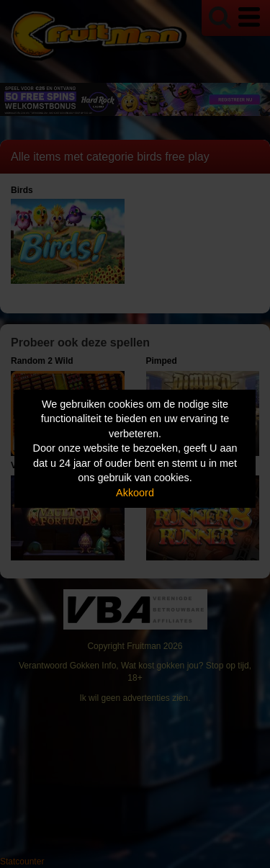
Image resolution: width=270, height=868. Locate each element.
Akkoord (135, 493)
